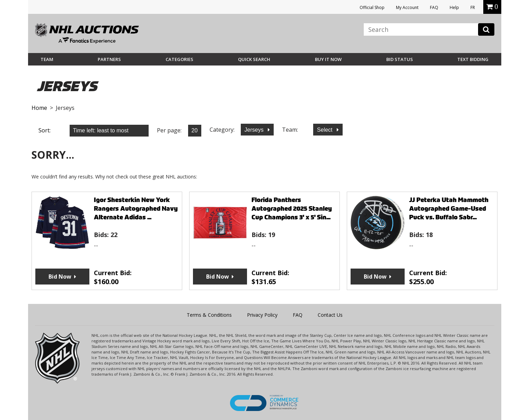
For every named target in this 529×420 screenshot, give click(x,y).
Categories (179, 59)
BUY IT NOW (328, 59)
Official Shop (372, 7)
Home (39, 108)
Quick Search (254, 59)
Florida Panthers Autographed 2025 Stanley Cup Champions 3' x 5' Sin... (292, 208)
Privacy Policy (262, 315)
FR (473, 7)
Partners (109, 59)
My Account (407, 7)
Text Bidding (473, 59)
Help (454, 7)
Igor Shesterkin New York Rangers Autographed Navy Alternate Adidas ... (136, 208)
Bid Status (400, 59)
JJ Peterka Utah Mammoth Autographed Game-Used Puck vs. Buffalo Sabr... (449, 208)
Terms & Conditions (209, 315)
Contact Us (330, 315)
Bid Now (60, 277)
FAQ (434, 7)
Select (325, 130)
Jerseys (255, 130)
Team (47, 59)
